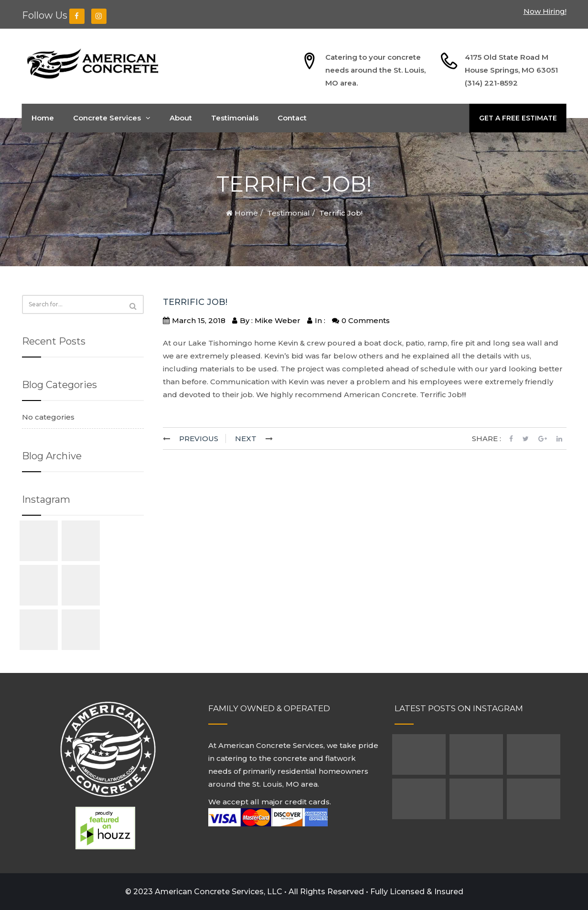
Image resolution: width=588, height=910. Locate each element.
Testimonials (235, 118)
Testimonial (289, 213)
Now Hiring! (545, 11)
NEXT (246, 439)
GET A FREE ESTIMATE (518, 118)
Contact (292, 118)
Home (43, 118)
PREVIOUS (199, 439)
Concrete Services (112, 118)
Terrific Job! (195, 302)
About (181, 118)
